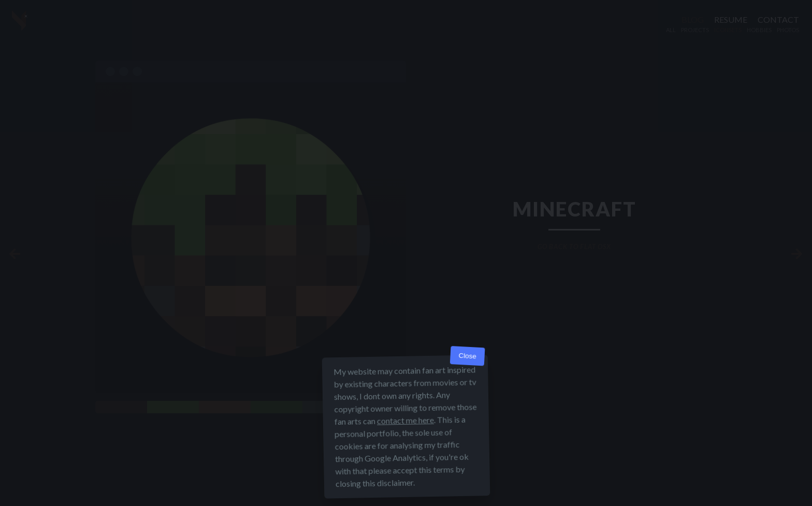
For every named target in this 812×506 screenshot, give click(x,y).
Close (467, 356)
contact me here (405, 420)
